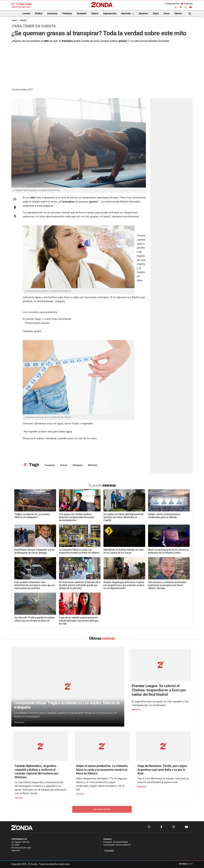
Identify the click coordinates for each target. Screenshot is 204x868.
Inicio (15, 20)
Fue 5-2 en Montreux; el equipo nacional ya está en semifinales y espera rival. (163, 780)
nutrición (93, 465)
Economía (52, 13)
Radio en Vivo (172, 4)
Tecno (167, 13)
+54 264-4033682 (119, 842)
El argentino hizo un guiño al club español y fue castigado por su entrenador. (160, 703)
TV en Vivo (187, 4)
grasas (64, 465)
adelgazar (78, 465)
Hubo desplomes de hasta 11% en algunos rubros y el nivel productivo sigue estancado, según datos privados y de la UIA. (102, 784)
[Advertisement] (102, 64)
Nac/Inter (128, 14)
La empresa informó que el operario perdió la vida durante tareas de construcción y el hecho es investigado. (65, 715)
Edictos (178, 13)
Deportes (143, 13)
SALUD (23, 20)
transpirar (50, 465)
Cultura (95, 13)
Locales (26, 13)
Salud (156, 13)
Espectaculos (110, 13)
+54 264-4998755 (121, 845)
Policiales (67, 13)
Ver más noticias (102, 809)
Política (39, 13)
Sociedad (82, 13)
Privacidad (109, 851)
